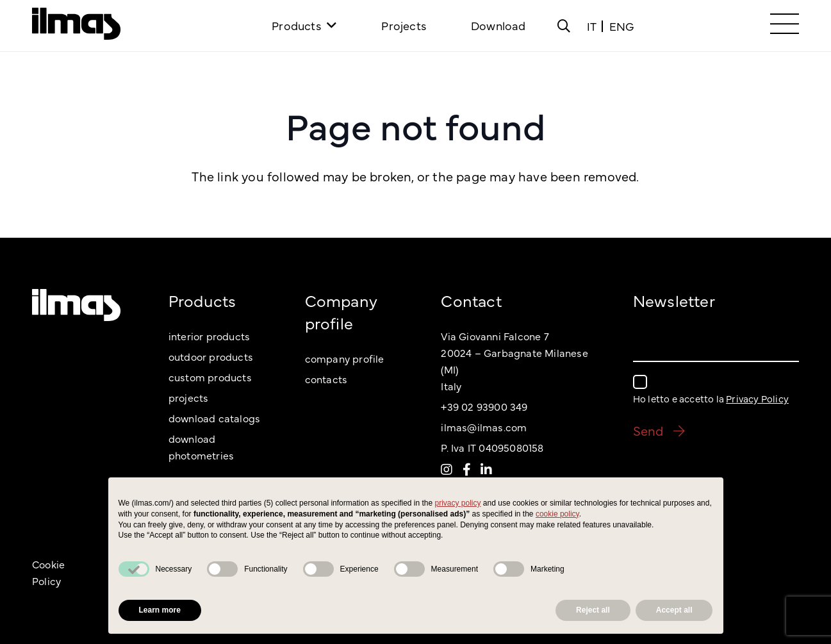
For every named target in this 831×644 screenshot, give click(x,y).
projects (189, 397)
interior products (209, 336)
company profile (345, 358)
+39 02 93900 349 (484, 406)
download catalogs (214, 418)
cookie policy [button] (557, 514)
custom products (210, 377)
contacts (326, 379)
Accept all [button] (674, 610)
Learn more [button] (160, 610)
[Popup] (564, 26)
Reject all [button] (593, 610)
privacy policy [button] (458, 503)
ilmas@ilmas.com (484, 427)
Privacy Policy (757, 398)
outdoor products (211, 356)
